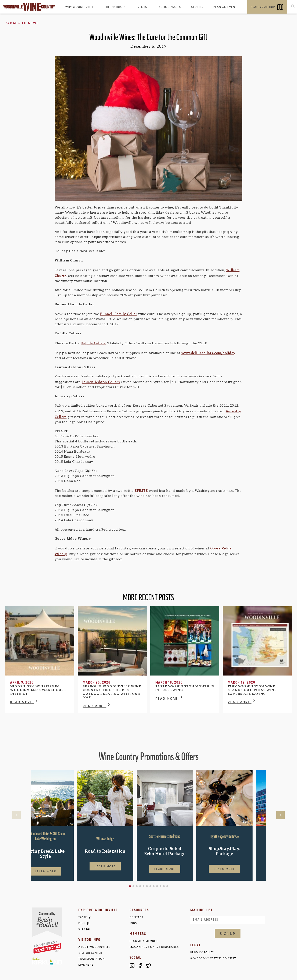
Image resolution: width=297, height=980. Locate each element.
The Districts (115, 7)
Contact (136, 917)
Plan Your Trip (263, 7)
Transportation (92, 959)
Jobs (133, 923)
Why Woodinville (80, 7)
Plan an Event (225, 7)
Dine (82, 923)
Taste (83, 917)
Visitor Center (90, 953)
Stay (82, 929)
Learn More (59, 871)
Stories (197, 7)
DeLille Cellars (93, 343)
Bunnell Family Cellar (119, 314)
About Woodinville (94, 947)
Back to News (22, 23)
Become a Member (144, 941)
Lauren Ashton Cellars (101, 382)
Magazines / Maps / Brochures (154, 947)
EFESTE (141, 490)
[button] (144, 886)
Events (141, 7)
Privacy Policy (202, 952)
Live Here (86, 965)
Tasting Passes (169, 7)
